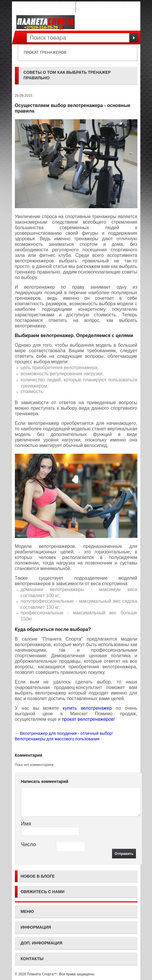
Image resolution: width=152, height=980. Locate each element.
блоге (48, 876)
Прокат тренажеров (45, 52)
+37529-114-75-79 (44, 27)
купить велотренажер (87, 708)
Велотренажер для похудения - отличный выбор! (66, 733)
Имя (26, 824)
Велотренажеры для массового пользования (57, 739)
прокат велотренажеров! (88, 719)
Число (29, 844)
